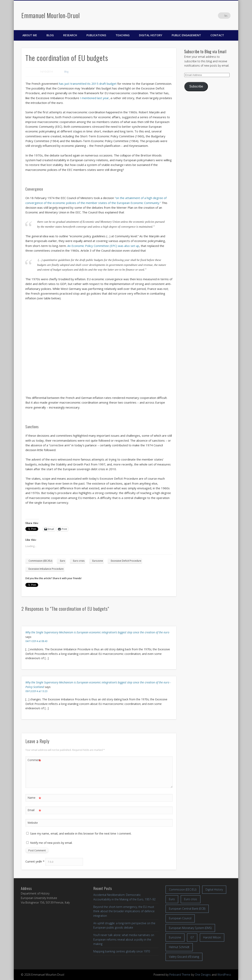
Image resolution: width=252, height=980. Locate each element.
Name (34, 798)
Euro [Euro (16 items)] (172, 899)
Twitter (211, 16)
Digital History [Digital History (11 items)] (214, 889)
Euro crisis (79, 561)
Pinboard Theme (180, 975)
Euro (63, 561)
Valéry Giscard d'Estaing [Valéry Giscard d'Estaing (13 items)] (184, 957)
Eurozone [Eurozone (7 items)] (175, 937)
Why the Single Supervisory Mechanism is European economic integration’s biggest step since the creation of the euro (97, 632)
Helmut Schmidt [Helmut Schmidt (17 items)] (179, 947)
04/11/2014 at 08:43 (36, 641)
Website (33, 823)
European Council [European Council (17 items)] (180, 918)
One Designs (203, 975)
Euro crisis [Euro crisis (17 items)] (191, 899)
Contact (217, 35)
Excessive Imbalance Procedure (46, 569)
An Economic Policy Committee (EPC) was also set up (103, 246)
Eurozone (98, 561)
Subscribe (196, 86)
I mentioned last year (94, 98)
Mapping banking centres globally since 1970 (122, 951)
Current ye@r (35, 862)
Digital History (151, 35)
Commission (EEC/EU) (40, 561)
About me (30, 35)
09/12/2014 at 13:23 (36, 691)
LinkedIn (219, 16)
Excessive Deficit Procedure (126, 561)
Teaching (123, 35)
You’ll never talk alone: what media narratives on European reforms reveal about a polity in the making (124, 939)
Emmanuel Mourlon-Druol (51, 15)
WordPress (224, 975)
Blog (50, 35)
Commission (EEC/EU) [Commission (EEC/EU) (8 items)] (183, 889)
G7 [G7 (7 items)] (192, 937)
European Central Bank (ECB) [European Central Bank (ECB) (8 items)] (187, 909)
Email (34, 810)
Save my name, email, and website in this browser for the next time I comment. (81, 833)
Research (70, 35)
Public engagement (186, 35)
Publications (96, 35)
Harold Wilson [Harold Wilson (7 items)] (212, 937)
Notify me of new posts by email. (51, 843)
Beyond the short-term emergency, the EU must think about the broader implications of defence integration (124, 911)
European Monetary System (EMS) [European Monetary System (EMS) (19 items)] (190, 928)
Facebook (203, 16)
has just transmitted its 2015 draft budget (88, 84)
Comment (34, 760)
